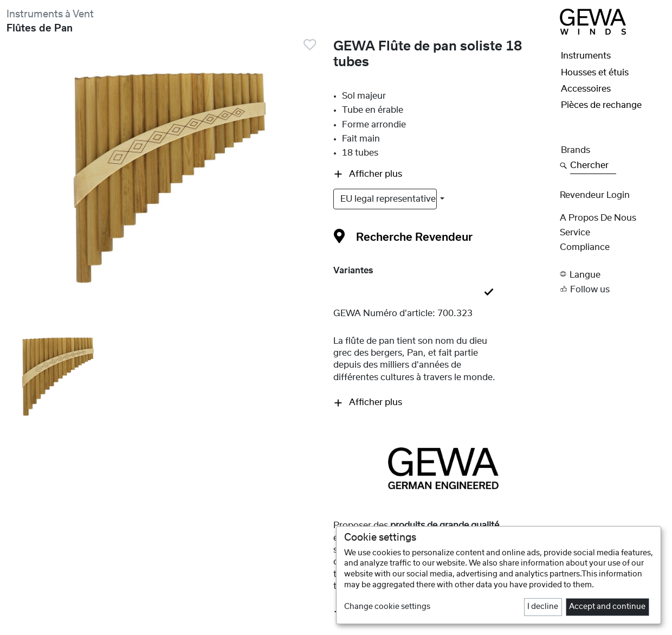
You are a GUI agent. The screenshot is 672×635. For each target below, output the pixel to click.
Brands (576, 150)
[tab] (444, 293)
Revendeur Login (595, 195)
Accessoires (586, 89)
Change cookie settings (387, 607)
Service (575, 233)
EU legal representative (389, 199)
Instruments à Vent (50, 14)
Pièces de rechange (601, 105)
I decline (543, 607)
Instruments (586, 56)
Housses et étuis (595, 73)
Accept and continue (607, 607)
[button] (613, 274)
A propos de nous (598, 218)
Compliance (585, 247)
